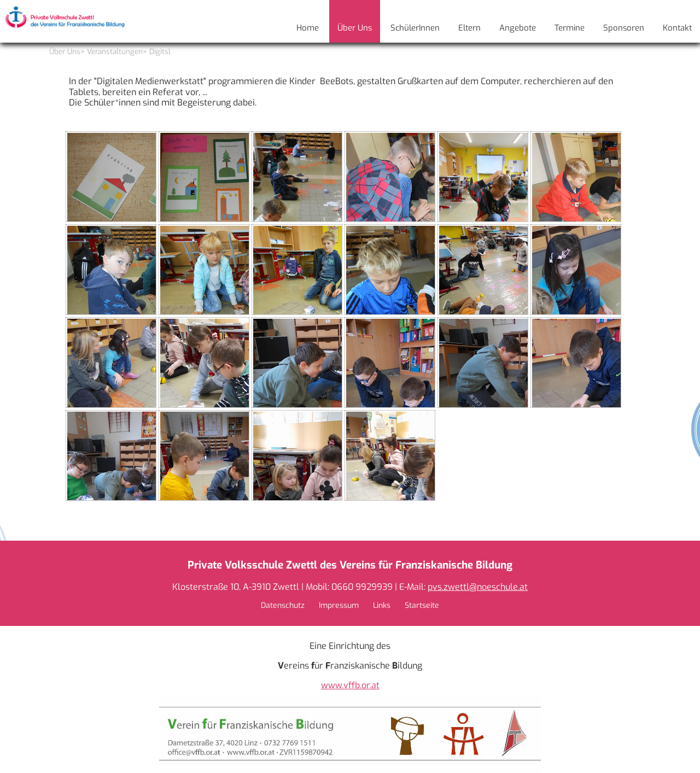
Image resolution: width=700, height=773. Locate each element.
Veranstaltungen (115, 52)
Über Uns (65, 52)
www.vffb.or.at (350, 685)
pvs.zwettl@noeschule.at (478, 587)
